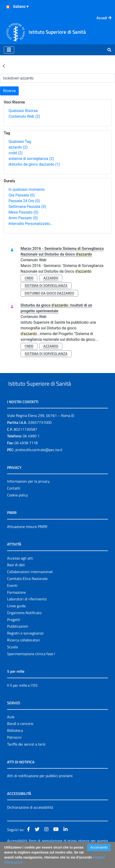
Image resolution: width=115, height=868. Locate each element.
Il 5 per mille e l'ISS (22, 696)
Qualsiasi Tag (20, 142)
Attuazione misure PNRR (27, 537)
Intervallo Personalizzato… (31, 224)
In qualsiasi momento (27, 189)
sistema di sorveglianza (31, 159)
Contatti (14, 499)
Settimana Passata (27, 207)
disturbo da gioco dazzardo (34, 164)
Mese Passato (23, 212)
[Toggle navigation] (9, 50)
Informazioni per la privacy (28, 492)
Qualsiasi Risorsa (23, 111)
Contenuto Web (24, 116)
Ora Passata (22, 195)
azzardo (18, 147)
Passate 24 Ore (24, 201)
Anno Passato (23, 218)
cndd (15, 153)
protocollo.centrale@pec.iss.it (39, 461)
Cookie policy (18, 506)
